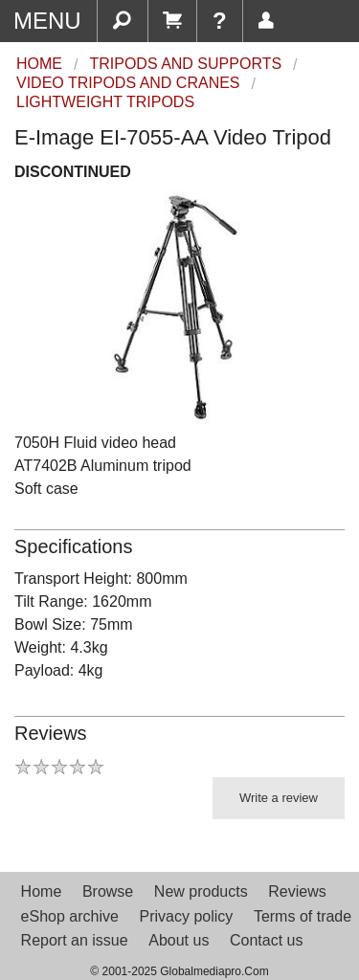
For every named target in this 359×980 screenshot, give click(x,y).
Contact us (266, 940)
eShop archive (70, 916)
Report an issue (75, 940)
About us (179, 940)
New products (201, 891)
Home (42, 891)
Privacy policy (186, 916)
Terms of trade (303, 916)
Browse (108, 891)
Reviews (297, 891)
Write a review (279, 798)
